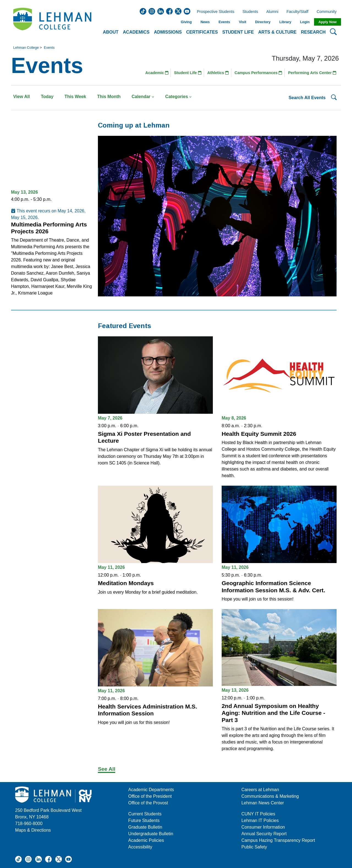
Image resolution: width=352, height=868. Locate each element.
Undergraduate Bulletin (151, 834)
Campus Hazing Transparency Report (278, 840)
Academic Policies (146, 840)
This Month (109, 97)
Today (47, 97)
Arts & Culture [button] (277, 32)
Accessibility (140, 847)
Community (328, 12)
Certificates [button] (202, 32)
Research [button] (313, 32)
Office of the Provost (148, 803)
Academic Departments (151, 790)
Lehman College (26, 48)
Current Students (145, 814)
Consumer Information (263, 827)
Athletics (218, 73)
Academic (157, 73)
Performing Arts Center (312, 73)
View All (21, 97)
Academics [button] (136, 32)
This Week (75, 97)
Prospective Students (214, 12)
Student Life (188, 73)
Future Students (144, 820)
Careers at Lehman (260, 790)
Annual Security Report (264, 834)
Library (285, 22)
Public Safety (254, 847)
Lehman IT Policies (260, 820)
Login (305, 22)
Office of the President (150, 796)
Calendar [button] (143, 97)
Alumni (272, 12)
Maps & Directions (33, 830)
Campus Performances (258, 73)
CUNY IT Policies (258, 814)
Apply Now (328, 22)
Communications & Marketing (270, 796)
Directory (263, 22)
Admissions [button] (168, 32)
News (205, 22)
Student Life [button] (238, 32)
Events (224, 22)
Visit (243, 22)
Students (250, 12)
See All (107, 769)
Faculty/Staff (298, 12)
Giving (186, 22)
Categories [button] (179, 97)
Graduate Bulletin (145, 827)
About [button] (111, 32)
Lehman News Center (263, 803)
